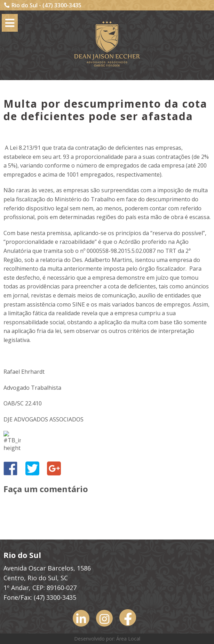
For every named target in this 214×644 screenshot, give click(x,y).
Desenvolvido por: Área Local (107, 639)
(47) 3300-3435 (62, 5)
